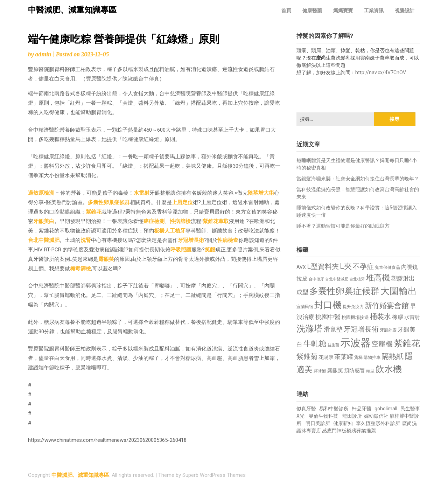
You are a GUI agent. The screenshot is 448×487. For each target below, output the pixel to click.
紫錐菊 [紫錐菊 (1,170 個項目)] (307, 357)
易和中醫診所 (334, 409)
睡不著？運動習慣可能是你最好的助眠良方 (343, 226)
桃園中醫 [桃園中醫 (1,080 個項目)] (328, 317)
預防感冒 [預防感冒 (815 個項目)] (355, 370)
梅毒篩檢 (80, 269)
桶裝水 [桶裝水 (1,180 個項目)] (380, 317)
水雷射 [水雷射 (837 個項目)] (412, 317)
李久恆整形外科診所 (379, 423)
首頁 (286, 11)
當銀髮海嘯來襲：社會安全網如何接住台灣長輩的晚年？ (358, 179)
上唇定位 (182, 202)
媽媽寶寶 (343, 11)
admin (43, 54)
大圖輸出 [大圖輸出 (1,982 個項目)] (399, 291)
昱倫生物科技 (323, 416)
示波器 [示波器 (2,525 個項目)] (355, 343)
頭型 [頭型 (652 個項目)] (370, 371)
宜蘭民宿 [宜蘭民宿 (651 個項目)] (305, 307)
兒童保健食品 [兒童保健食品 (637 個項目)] (387, 267)
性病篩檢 (180, 221)
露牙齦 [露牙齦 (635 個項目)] (320, 371)
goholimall (386, 409)
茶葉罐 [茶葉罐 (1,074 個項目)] (344, 357)
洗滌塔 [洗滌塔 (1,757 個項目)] (310, 329)
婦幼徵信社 (377, 416)
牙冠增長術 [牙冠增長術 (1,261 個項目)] (361, 329)
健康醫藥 (312, 11)
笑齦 (210, 250)
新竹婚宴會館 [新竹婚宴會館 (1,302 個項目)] (387, 306)
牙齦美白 (44, 221)
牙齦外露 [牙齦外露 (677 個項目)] (388, 330)
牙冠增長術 (191, 240)
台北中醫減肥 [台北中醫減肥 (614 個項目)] (337, 279)
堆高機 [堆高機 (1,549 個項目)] (378, 278)
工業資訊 (374, 11)
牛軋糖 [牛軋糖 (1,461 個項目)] (315, 343)
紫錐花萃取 (216, 221)
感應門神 (332, 431)
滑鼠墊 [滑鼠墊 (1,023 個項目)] (333, 329)
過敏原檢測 (41, 193)
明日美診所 (317, 423)
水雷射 (142, 193)
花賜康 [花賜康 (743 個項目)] (326, 357)
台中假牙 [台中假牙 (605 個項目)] (316, 279)
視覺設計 (405, 11)
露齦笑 (106, 259)
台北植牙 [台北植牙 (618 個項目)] (357, 279)
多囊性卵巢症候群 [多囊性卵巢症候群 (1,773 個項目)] (344, 291)
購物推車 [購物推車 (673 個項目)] (372, 357)
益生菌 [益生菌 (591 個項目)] (333, 345)
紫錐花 (94, 212)
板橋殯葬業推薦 (359, 431)
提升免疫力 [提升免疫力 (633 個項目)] (353, 307)
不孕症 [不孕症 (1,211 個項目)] (363, 267)
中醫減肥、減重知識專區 (72, 10)
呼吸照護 (181, 250)
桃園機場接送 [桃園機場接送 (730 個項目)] (355, 317)
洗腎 (86, 240)
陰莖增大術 (261, 193)
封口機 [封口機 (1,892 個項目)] (328, 305)
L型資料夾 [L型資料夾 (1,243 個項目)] (323, 266)
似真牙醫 (306, 409)
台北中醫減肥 (44, 240)
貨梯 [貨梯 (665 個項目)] (358, 357)
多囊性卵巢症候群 (109, 202)
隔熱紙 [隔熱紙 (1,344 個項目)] (393, 356)
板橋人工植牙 (170, 231)
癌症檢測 (154, 221)
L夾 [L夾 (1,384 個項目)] (346, 266)
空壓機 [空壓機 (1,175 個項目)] (382, 344)
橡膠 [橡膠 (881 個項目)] (398, 317)
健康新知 (343, 423)
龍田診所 (352, 416)
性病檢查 (228, 240)
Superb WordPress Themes (214, 475)
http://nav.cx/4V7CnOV (381, 72)
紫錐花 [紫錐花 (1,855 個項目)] (407, 343)
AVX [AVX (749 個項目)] (301, 267)
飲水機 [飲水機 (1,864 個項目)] (389, 369)
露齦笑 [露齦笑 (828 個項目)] (335, 370)
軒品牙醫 (362, 409)
